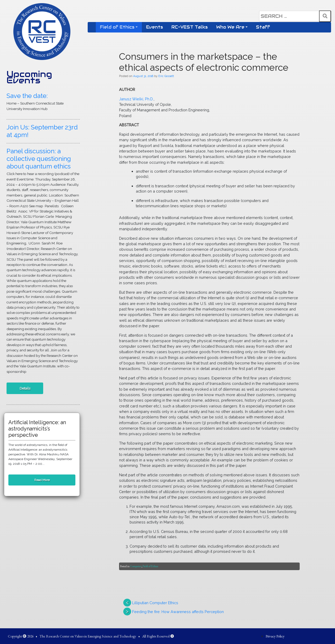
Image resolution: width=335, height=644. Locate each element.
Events (155, 27)
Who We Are (230, 27)
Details (25, 388)
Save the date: (27, 96)
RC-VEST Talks (190, 27)
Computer (136, 566)
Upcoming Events (29, 77)
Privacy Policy (275, 636)
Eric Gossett (166, 76)
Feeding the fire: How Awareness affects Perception (178, 612)
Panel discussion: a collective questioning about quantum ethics (39, 159)
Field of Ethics (117, 27)
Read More (42, 480)
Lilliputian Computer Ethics (155, 603)
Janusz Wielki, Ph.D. (136, 99)
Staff (263, 27)
